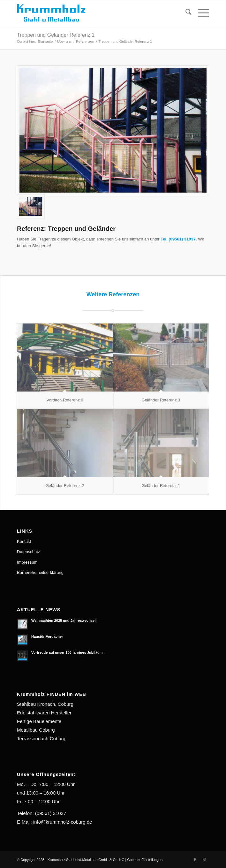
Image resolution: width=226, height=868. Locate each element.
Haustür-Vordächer (47, 636)
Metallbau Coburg (36, 730)
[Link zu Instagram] (204, 860)
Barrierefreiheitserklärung (40, 572)
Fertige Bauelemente (39, 721)
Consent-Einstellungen (145, 860)
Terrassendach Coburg (41, 739)
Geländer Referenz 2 (65, 486)
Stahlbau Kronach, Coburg (45, 704)
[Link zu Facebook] (195, 860)
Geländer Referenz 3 (161, 400)
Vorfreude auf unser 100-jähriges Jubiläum (67, 652)
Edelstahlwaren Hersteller (44, 713)
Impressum (27, 562)
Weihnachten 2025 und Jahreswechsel (63, 621)
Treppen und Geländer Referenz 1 (56, 35)
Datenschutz (28, 552)
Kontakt (24, 541)
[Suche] (185, 13)
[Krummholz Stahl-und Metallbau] (94, 13)
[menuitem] (185, 13)
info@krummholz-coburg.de (63, 822)
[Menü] (200, 13)
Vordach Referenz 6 (65, 400)
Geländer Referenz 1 (161, 486)
